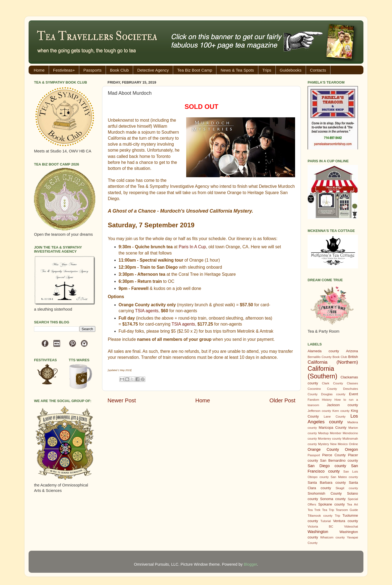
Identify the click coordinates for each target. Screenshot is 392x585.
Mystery (323, 444)
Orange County (323, 449)
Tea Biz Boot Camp (195, 70)
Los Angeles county (333, 419)
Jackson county (342, 405)
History (327, 400)
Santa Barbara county (327, 483)
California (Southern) (322, 372)
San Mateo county (344, 477)
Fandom (313, 400)
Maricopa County (333, 428)
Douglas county (333, 394)
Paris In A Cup (192, 247)
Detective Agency (153, 70)
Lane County (335, 416)
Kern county (341, 411)
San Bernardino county (339, 460)
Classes (352, 383)
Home (39, 70)
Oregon (351, 449)
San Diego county (327, 466)
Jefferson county (319, 411)
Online (353, 444)
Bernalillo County (320, 357)
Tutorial (326, 521)
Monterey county (330, 439)
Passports (92, 70)
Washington (318, 532)
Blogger (250, 564)
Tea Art (353, 504)
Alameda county (323, 351)
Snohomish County (325, 493)
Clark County (333, 383)
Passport (314, 455)
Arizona (352, 351)
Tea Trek (314, 510)
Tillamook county (320, 516)
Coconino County (322, 389)
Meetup (323, 433)
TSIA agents (147, 311)
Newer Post (122, 400)
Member (336, 433)
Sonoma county (333, 499)
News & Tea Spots (237, 70)
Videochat (351, 526)
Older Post (282, 400)
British (353, 357)
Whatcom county (332, 537)
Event (353, 394)
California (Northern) (333, 362)
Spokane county (331, 504)
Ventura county (345, 521)
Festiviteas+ (64, 70)
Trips (267, 70)
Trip (337, 516)
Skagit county (347, 488)
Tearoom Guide (347, 510)
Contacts (318, 70)
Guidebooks (291, 70)
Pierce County (334, 455)
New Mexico (339, 444)
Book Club (119, 70)
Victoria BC (320, 526)
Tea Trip (328, 510)
